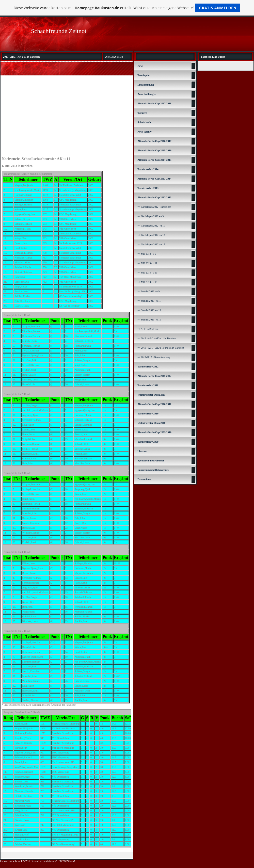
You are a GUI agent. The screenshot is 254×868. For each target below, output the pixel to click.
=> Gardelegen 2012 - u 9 (150, 216)
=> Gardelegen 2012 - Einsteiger (154, 207)
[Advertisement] (67, 116)
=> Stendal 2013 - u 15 (149, 320)
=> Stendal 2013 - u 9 (148, 291)
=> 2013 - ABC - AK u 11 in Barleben (157, 338)
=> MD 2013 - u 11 (147, 263)
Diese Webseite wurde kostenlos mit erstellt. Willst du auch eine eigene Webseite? (127, 8)
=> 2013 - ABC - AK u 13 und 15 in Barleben (161, 348)
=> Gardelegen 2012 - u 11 (151, 226)
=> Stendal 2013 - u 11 (149, 301)
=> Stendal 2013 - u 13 (149, 310)
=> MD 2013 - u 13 (147, 273)
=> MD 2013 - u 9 (147, 254)
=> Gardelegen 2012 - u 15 (151, 244)
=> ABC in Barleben (148, 329)
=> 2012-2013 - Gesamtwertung (154, 357)
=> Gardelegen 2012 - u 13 (151, 235)
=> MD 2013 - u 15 (147, 282)
